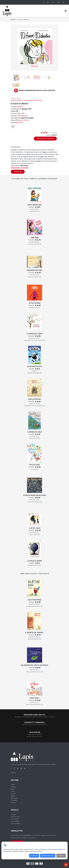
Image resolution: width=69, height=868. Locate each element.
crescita (24, 168)
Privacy (13, 773)
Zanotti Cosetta (17, 100)
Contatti (14, 800)
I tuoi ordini (15, 819)
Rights (13, 796)
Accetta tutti (34, 856)
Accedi (13, 814)
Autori (13, 785)
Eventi (13, 791)
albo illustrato (23, 116)
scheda (18, 172)
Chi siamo (14, 798)
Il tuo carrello (15, 817)
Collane (13, 787)
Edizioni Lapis (37, 860)
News (13, 789)
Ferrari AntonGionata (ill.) (33, 100)
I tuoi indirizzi (15, 821)
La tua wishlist (16, 823)
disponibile (19, 122)
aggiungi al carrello (45, 139)
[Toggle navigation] (66, 11)
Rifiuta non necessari (48, 856)
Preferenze (61, 856)
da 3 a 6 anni (24, 120)
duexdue (20, 107)
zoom (35, 48)
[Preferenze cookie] (66, 865)
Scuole (13, 794)
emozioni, (15, 168)
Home (13, 19)
